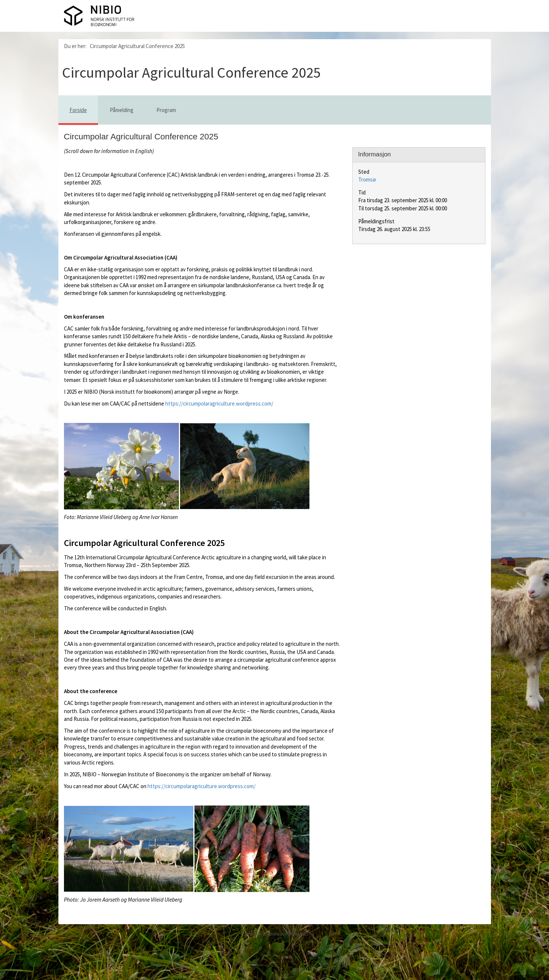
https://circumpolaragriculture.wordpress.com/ (219, 403)
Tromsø (367, 179)
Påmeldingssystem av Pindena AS (275, 934)
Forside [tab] (78, 110)
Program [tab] (166, 110)
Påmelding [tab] (122, 110)
